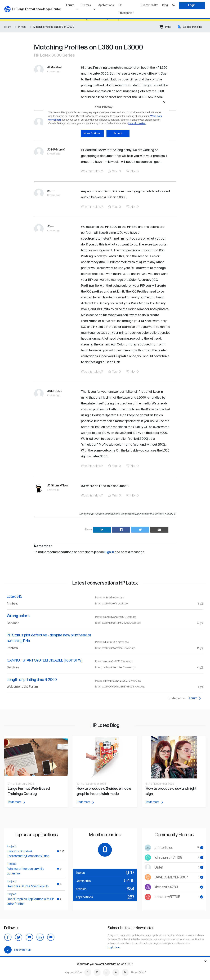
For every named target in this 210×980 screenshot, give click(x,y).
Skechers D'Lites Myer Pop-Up (28, 886)
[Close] (164, 102)
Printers (86, 5)
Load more (177, 699)
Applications (106, 5)
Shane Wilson (60, 486)
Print (165, 27)
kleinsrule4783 (166, 887)
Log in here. (114, 947)
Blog (165, 5)
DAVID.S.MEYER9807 (117, 681)
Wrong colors (18, 616)
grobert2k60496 (119, 623)
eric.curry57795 (167, 897)
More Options (92, 133)
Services (13, 623)
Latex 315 (14, 597)
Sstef (109, 598)
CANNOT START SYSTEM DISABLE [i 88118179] (44, 660)
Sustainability (149, 5)
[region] (106, 120)
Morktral (56, 67)
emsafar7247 (113, 661)
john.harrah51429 (168, 858)
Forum (72, 4)
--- (53, 191)
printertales (116, 648)
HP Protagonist (126, 9)
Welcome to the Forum (22, 687)
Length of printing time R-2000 (32, 680)
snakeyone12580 (115, 617)
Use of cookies (137, 123)
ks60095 (110, 642)
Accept (118, 133)
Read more (16, 802)
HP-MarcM (58, 150)
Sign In (109, 552)
